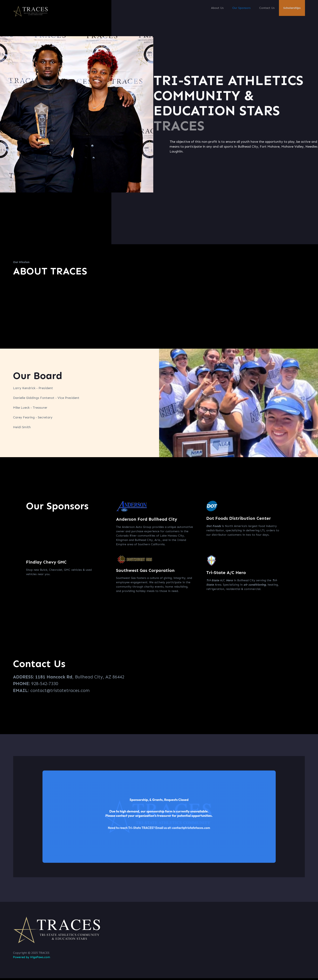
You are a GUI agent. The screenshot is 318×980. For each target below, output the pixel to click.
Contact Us (267, 8)
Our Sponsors (241, 8)
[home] (31, 11)
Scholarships (292, 8)
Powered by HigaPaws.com (32, 957)
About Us (217, 8)
